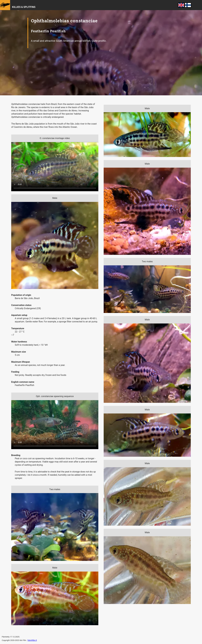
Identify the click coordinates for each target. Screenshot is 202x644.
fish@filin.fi (32, 640)
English (181, 5)
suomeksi (188, 5)
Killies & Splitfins (24, 7)
